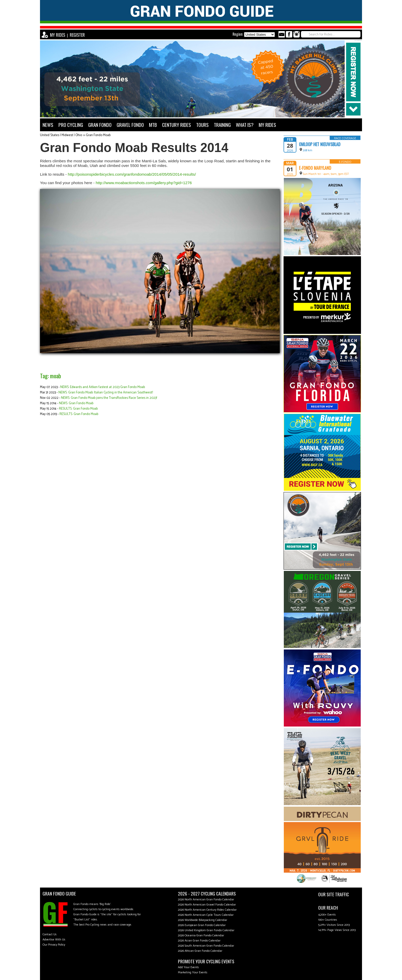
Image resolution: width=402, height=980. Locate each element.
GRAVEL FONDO (130, 125)
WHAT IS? (245, 125)
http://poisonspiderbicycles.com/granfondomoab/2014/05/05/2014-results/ (132, 174)
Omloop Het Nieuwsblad (320, 144)
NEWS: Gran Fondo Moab (76, 403)
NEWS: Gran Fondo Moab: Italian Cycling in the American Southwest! (106, 393)
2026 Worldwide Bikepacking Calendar (203, 920)
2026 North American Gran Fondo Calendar (206, 899)
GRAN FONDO (100, 125)
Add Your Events (188, 967)
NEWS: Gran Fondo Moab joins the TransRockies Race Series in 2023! (109, 398)
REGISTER (77, 35)
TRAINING (222, 125)
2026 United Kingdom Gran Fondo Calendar (206, 930)
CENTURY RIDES (177, 125)
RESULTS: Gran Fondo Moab (78, 409)
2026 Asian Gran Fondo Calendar (199, 941)
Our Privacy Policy (54, 945)
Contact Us (50, 934)
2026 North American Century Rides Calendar (207, 910)
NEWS (48, 125)
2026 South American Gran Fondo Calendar (206, 946)
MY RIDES (58, 35)
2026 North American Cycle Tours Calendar (206, 915)
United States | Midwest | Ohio (61, 135)
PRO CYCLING (71, 125)
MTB (153, 125)
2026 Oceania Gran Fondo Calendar (201, 935)
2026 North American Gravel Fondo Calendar (207, 905)
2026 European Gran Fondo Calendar (202, 925)
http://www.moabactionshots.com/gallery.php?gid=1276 (144, 183)
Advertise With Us (54, 940)
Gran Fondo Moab (98, 135)
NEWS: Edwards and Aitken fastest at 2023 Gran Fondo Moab (103, 387)
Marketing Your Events (193, 972)
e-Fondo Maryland (315, 168)
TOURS (202, 125)
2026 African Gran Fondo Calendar (200, 951)
